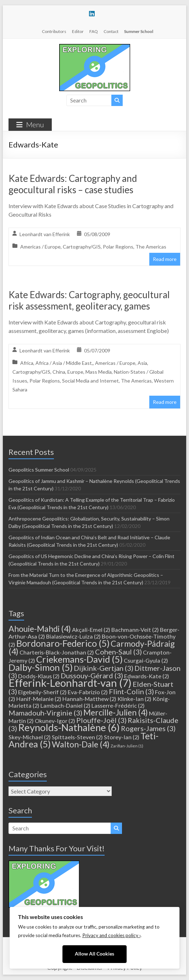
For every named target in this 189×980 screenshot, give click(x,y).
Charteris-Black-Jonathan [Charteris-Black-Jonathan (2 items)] (57, 652)
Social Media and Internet (90, 381)
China (59, 372)
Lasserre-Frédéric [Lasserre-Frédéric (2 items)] (118, 705)
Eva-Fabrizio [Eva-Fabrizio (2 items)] (88, 692)
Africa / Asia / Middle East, (64, 363)
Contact (111, 31)
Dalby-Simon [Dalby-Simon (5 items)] (41, 667)
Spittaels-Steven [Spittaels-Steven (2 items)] (77, 737)
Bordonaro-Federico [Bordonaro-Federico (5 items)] (63, 643)
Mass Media (99, 372)
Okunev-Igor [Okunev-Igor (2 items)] (55, 721)
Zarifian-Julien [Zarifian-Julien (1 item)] (127, 746)
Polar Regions (118, 247)
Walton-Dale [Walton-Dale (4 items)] (81, 744)
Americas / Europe (40, 247)
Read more (165, 259)
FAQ (94, 31)
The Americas (151, 247)
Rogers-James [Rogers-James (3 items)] (148, 728)
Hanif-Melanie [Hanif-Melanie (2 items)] (39, 699)
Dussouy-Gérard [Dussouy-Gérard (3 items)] (92, 675)
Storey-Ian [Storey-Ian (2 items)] (122, 737)
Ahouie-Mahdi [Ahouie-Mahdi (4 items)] (40, 629)
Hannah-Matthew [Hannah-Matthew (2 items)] (89, 699)
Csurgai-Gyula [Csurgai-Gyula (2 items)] (146, 660)
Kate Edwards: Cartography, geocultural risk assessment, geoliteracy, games (89, 300)
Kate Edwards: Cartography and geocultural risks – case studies (73, 184)
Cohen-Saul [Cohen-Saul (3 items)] (118, 652)
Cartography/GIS (82, 247)
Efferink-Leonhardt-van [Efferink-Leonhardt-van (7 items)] (70, 683)
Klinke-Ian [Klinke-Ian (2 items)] (134, 699)
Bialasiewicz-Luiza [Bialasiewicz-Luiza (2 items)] (73, 636)
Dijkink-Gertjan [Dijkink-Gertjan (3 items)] (104, 668)
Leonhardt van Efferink (45, 234)
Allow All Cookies (94, 954)
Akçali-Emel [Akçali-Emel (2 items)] (91, 630)
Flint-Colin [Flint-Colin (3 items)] (131, 691)
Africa (27, 363)
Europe (75, 372)
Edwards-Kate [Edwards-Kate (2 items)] (147, 676)
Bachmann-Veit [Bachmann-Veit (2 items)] (135, 630)
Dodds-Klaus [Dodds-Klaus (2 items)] (39, 676)
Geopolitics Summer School (39, 470)
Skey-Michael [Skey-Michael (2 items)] (30, 737)
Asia (142, 363)
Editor (78, 31)
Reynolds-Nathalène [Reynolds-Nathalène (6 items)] (69, 727)
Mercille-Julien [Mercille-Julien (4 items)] (116, 712)
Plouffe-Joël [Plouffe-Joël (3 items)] (101, 720)
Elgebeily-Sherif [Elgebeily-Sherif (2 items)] (42, 692)
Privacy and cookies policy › (111, 935)
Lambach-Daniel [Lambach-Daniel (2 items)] (65, 705)
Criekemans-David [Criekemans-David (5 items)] (79, 659)
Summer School (139, 31)
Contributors (54, 31)
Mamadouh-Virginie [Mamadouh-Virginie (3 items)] (45, 713)
